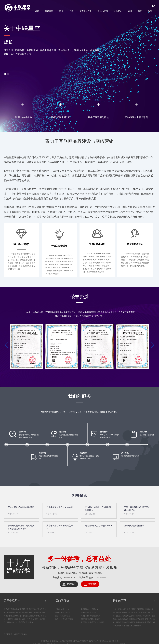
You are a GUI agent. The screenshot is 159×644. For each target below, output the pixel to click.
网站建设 (49, 11)
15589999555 (101, 578)
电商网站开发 (86, 11)
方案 (71, 11)
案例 (61, 11)
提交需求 (92, 584)
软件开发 (118, 11)
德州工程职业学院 (21, 634)
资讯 (130, 11)
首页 (37, 11)
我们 (140, 11)
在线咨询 (71, 584)
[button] (5, 74)
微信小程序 (103, 11)
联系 (150, 11)
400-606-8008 (69, 578)
